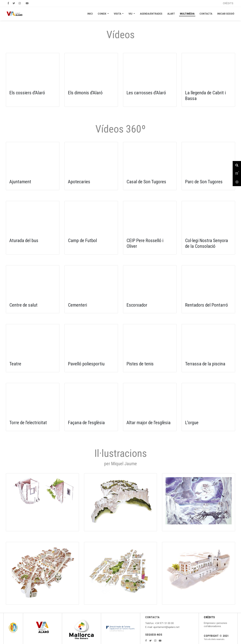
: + (155, 623)
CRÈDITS (209, 617)
